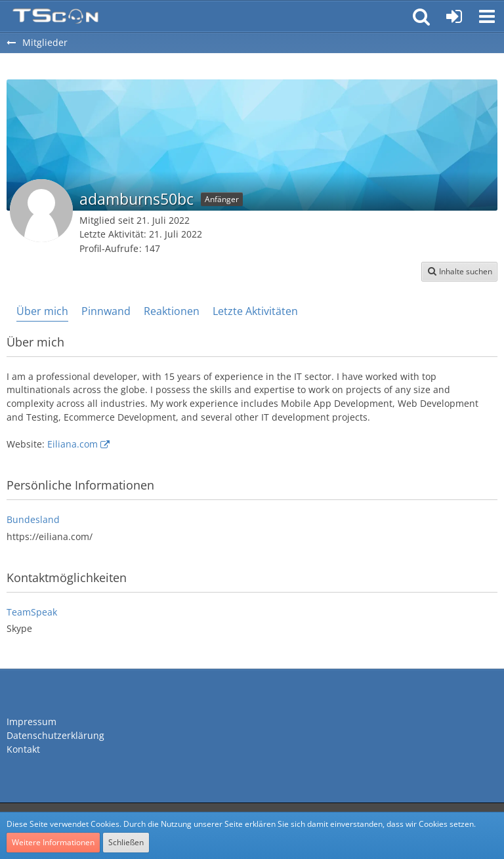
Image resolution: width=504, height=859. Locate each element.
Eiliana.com (73, 444)
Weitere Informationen (53, 842)
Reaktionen (172, 311)
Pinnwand (106, 311)
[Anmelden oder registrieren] (454, 16)
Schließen (126, 842)
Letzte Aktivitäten (255, 311)
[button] (487, 16)
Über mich (42, 311)
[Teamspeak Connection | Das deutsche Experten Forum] (55, 16)
